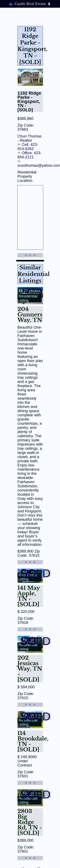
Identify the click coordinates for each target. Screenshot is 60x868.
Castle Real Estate (30, 4)
